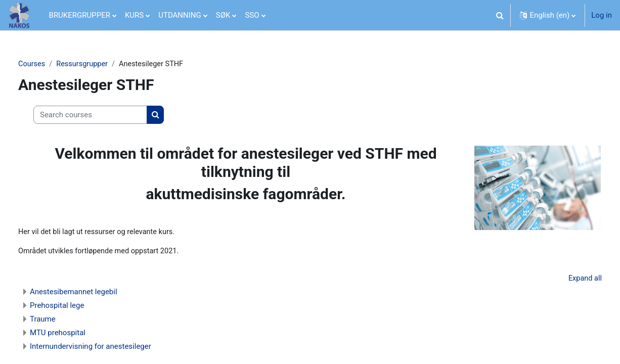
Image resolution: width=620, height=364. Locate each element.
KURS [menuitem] (134, 15)
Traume (60, 321)
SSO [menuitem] (252, 15)
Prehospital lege (75, 307)
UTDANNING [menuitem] (180, 15)
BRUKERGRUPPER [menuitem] (80, 15)
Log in (602, 15)
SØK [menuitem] (223, 15)
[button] (500, 15)
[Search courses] (108, 116)
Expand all (567, 280)
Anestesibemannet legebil (91, 294)
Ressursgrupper (101, 64)
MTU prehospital (75, 335)
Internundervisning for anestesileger (108, 348)
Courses (50, 64)
